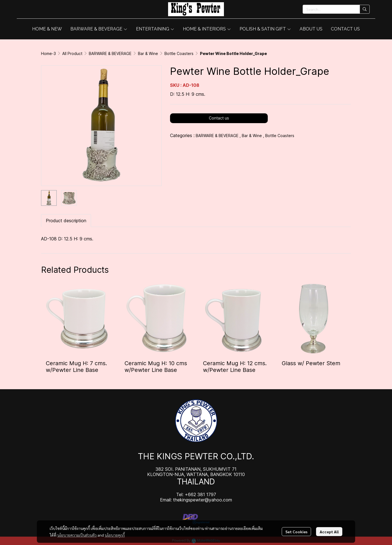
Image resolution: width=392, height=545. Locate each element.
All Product (72, 53)
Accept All (329, 532)
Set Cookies (296, 532)
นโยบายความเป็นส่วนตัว (77, 535)
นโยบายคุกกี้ (115, 535)
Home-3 (48, 53)
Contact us (219, 118)
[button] (336, 9)
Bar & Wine (148, 53)
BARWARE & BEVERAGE (110, 53)
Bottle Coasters (179, 53)
